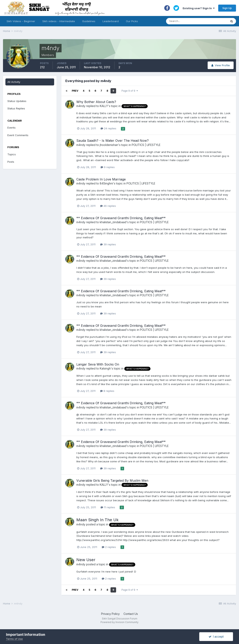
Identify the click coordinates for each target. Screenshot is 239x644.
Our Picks (132, 21)
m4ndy (81, 106)
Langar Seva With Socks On (98, 364)
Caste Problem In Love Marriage (101, 179)
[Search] (193, 21)
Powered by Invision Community (119, 622)
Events (11, 128)
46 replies (108, 206)
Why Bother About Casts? (96, 102)
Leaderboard (111, 21)
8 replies (107, 391)
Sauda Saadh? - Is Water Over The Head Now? (113, 141)
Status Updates (17, 101)
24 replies (108, 128)
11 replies (108, 507)
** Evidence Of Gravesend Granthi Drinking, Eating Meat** (121, 218)
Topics (12, 154)
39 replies (108, 244)
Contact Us (131, 614)
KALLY (104, 106)
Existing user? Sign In (199, 8)
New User (86, 560)
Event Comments (18, 135)
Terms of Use (14, 639)
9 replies (108, 167)
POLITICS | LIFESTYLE (146, 145)
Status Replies (16, 108)
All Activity (14, 82)
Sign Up (227, 8)
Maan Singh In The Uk (97, 520)
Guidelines (89, 21)
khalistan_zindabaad (113, 222)
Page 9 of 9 (130, 91)
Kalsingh (105, 368)
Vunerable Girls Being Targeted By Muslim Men (112, 481)
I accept (216, 637)
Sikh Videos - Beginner (21, 21)
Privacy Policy (110, 614)
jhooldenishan (109, 145)
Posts (11, 162)
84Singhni (106, 183)
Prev (75, 91)
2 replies (109, 547)
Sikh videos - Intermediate (59, 21)
